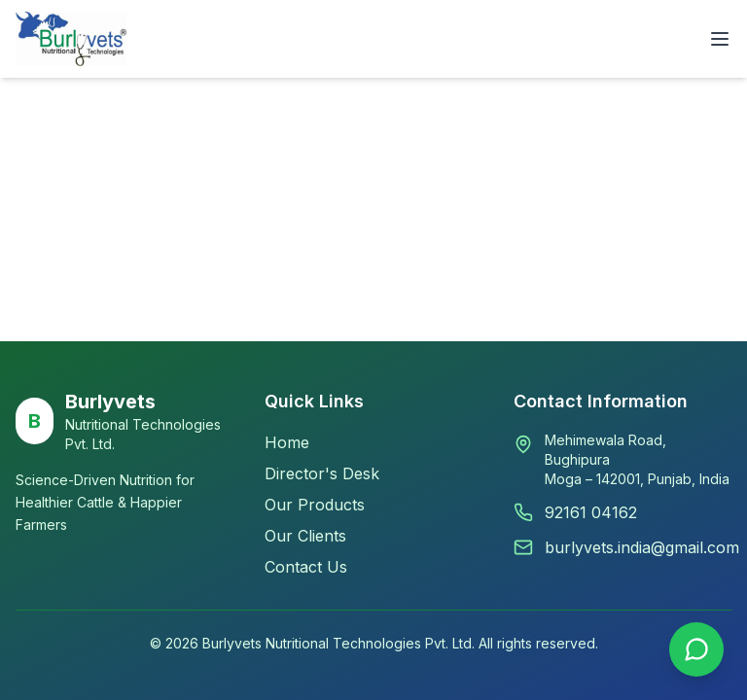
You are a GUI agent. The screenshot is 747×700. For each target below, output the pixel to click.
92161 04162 (591, 512)
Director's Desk (322, 473)
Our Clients (305, 536)
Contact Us (306, 567)
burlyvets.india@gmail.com (642, 547)
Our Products (315, 505)
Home (287, 442)
